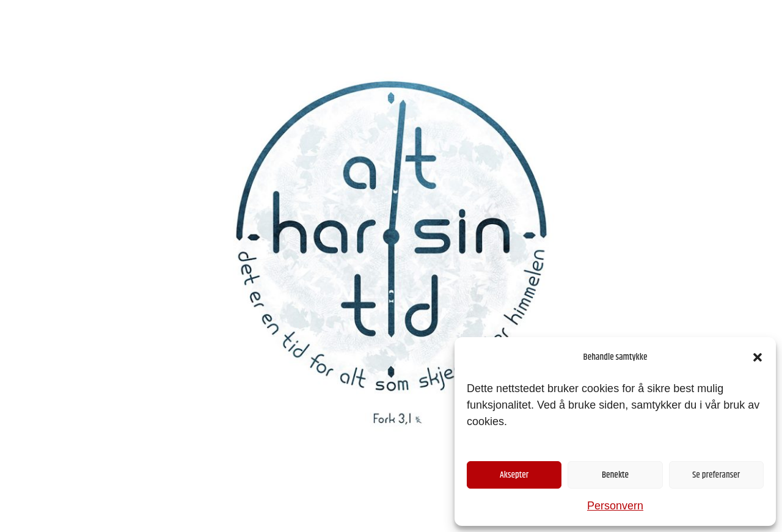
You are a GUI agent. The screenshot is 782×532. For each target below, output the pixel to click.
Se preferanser (716, 475)
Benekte (615, 475)
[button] (758, 357)
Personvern (615, 506)
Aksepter (514, 475)
